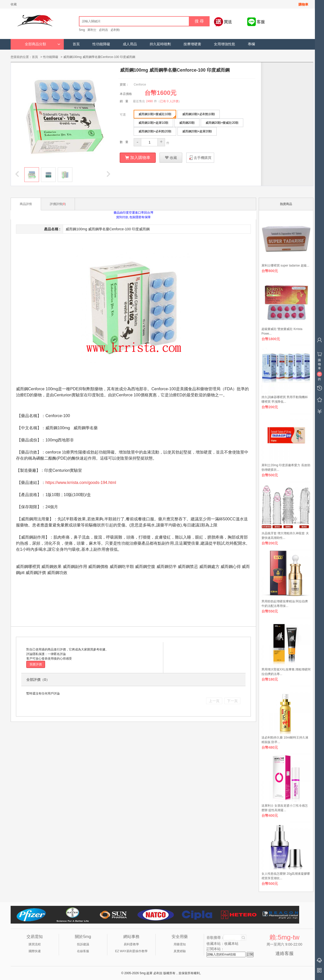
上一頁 (214, 701)
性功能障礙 (101, 44)
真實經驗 (180, 951)
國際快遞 (35, 951)
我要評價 (36, 664)
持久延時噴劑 (160, 44)
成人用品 (130, 44)
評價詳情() (58, 204)
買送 (228, 22)
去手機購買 (202, 157)
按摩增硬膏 (192, 44)
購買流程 (35, 944)
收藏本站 (231, 943)
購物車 (303, 4)
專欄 (251, 44)
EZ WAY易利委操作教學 (131, 951)
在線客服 (83, 951)
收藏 (14, 4)
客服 (261, 22)
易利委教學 (131, 944)
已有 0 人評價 (169, 101)
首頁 (76, 44)
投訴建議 (83, 944)
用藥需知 (180, 944)
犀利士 (92, 30)
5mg (82, 30)
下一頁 (232, 701)
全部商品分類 (43, 44)
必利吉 (104, 30)
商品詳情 (26, 204)
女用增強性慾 (225, 44)
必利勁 (115, 30)
